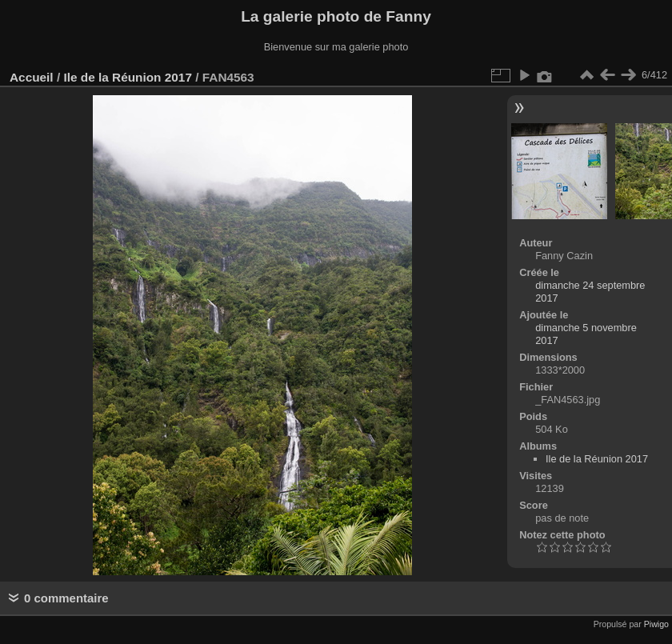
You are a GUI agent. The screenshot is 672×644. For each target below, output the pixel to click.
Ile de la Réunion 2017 (127, 77)
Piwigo (656, 624)
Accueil (32, 77)
